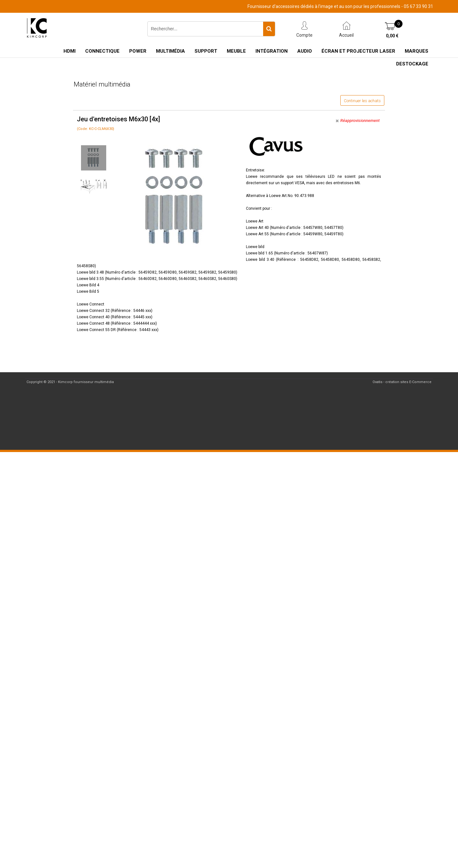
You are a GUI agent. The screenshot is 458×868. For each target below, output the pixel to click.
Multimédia (170, 51)
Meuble (236, 51)
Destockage (412, 64)
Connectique (102, 51)
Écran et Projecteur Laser (358, 51)
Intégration (272, 51)
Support (206, 51)
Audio (305, 51)
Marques (417, 51)
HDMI (70, 51)
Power (138, 51)
